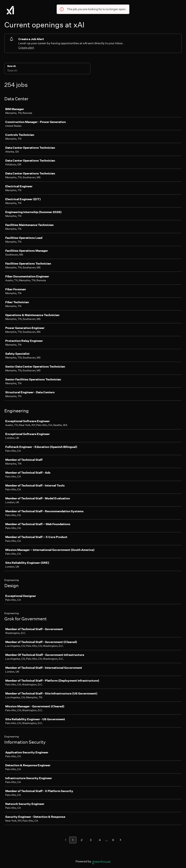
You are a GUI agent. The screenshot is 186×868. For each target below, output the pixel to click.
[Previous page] (66, 840)
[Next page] (121, 840)
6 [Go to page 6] (113, 840)
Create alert (26, 48)
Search (12, 66)
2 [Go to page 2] (82, 840)
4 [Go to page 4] (100, 840)
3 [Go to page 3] (91, 840)
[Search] (47, 71)
